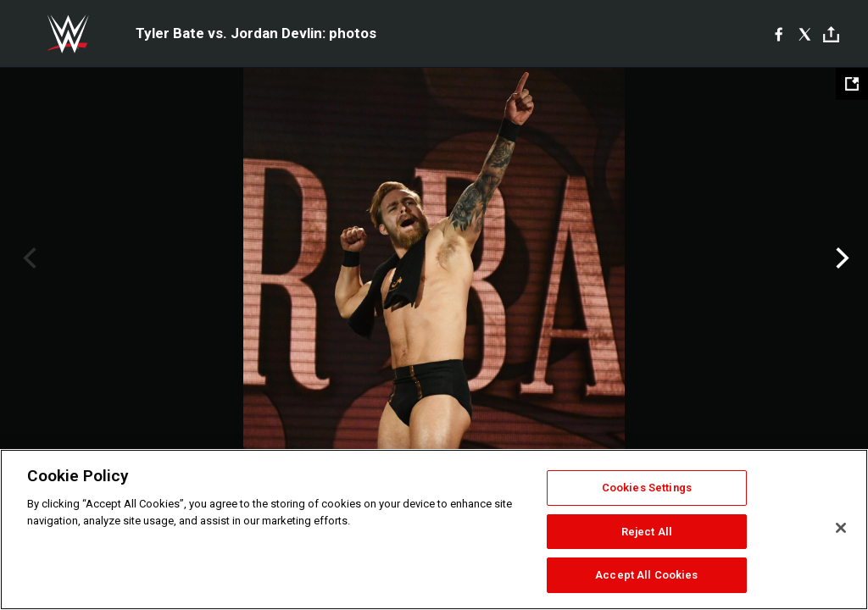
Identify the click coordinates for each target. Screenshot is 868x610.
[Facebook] (779, 34)
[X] (805, 34)
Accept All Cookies (646, 575)
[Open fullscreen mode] (852, 84)
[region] (434, 530)
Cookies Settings (647, 488)
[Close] (841, 528)
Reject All (647, 532)
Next (840, 258)
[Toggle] (831, 34)
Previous (28, 258)
